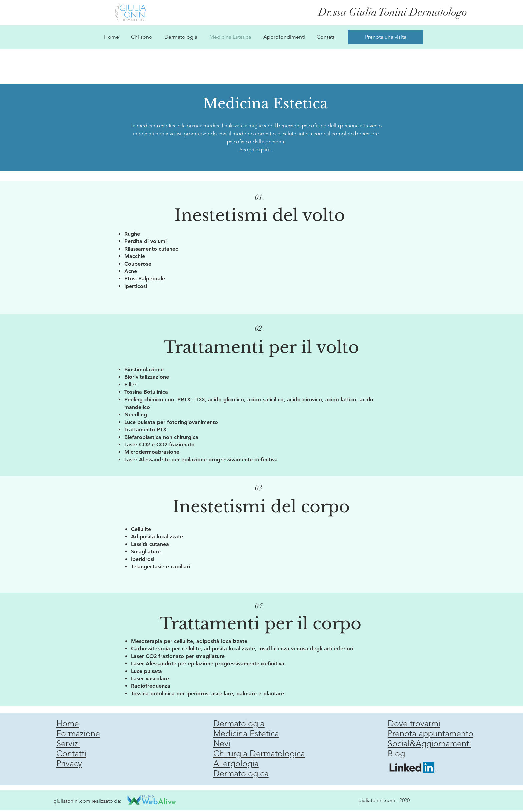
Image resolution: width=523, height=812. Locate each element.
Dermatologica (241, 773)
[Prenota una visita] (386, 37)
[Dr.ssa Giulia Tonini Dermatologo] (394, 12)
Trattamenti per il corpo (260, 623)
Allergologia (236, 763)
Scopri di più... (256, 150)
